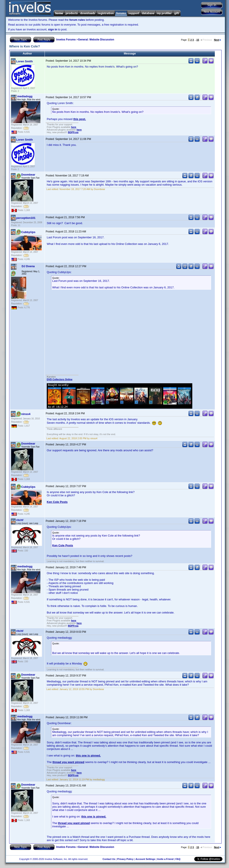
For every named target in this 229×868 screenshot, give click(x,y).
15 (198, 40)
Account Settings (145, 859)
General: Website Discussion (96, 40)
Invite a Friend (165, 859)
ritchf (20, 520)
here (74, 127)
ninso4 (26, 414)
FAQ (178, 859)
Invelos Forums (66, 40)
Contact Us (109, 859)
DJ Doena (28, 266)
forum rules (77, 20)
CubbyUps (28, 232)
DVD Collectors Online (60, 379)
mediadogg (25, 96)
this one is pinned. (88, 756)
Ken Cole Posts (57, 502)
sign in (53, 29)
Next (218, 40)
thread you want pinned (68, 762)
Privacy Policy (125, 859)
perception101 (26, 218)
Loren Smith (24, 61)
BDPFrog (73, 132)
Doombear (28, 175)
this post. (80, 119)
